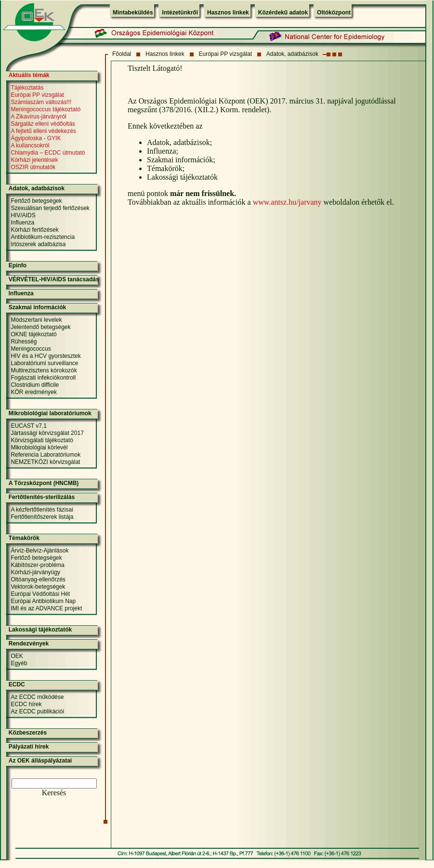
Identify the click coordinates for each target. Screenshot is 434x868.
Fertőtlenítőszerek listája (42, 517)
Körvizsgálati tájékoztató (42, 440)
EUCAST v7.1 (28, 426)
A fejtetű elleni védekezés (43, 131)
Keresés (54, 793)
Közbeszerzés (28, 733)
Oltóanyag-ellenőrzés (38, 579)
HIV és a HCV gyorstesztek (46, 356)
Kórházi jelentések (34, 160)
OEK (17, 656)
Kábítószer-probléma (37, 565)
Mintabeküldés (133, 13)
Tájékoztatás (27, 88)
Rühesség (24, 342)
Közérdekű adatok (283, 13)
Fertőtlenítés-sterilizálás (42, 497)
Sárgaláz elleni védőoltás (43, 124)
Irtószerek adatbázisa (38, 244)
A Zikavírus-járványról (38, 117)
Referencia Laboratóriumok (46, 455)
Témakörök (24, 538)
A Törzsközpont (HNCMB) (44, 483)
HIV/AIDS (23, 215)
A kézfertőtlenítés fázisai (42, 510)
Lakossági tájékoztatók (40, 630)
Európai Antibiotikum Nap (43, 601)
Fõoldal (122, 54)
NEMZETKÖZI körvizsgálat (45, 462)
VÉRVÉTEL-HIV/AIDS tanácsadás (54, 279)
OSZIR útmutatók (33, 167)
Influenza (22, 223)
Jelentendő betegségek (40, 327)
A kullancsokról (30, 145)
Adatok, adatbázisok (292, 54)
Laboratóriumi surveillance (44, 363)
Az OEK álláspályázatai (40, 761)
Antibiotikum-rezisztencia (43, 237)
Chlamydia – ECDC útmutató (48, 153)
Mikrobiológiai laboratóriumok (50, 413)
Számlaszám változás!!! (41, 102)
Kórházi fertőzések (34, 230)
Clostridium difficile (35, 385)
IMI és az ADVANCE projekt (46, 608)
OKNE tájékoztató (33, 334)
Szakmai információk (37, 307)
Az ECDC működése (37, 697)
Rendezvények (29, 644)
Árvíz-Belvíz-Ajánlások (39, 551)
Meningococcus (31, 349)
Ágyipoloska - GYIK (36, 138)
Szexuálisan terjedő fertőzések (50, 208)
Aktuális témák (29, 75)
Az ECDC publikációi (37, 711)
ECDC (17, 684)
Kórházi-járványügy (35, 572)
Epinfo (18, 265)
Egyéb (19, 663)
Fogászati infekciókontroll (43, 378)
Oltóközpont (334, 13)
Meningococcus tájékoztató (46, 109)
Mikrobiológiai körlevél (39, 447)
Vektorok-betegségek (38, 587)
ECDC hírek (26, 704)
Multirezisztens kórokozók (44, 370)
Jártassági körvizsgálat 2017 (47, 433)
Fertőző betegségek (36, 201)
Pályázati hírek (29, 747)
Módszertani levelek (36, 320)
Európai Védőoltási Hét (40, 594)
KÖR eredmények (33, 392)
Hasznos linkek (228, 13)
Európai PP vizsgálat (226, 54)
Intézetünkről (180, 13)
